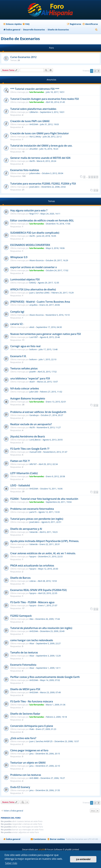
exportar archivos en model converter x (34, 267)
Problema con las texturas (26, 775)
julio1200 (34, 392)
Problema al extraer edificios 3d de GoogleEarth (38, 412)
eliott (32, 327)
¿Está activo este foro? (23, 738)
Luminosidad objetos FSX (25, 279)
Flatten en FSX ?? (20, 461)
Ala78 (32, 161)
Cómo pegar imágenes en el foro (29, 750)
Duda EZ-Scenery (20, 787)
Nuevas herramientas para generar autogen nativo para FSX (46, 334)
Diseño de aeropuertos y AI (26, 529)
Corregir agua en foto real (25, 346)
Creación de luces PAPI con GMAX (30, 121)
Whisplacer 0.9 (19, 257)
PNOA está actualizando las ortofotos (32, 566)
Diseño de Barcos (20, 578)
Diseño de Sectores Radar (25, 714)
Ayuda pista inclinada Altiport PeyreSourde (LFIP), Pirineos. (45, 541)
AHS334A (34, 124)
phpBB (42, 849)
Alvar (32, 643)
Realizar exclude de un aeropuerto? (31, 424)
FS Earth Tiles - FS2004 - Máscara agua (32, 602)
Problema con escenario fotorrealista (32, 509)
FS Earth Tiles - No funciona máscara (32, 701)
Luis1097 (34, 337)
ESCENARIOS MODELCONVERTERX (30, 245)
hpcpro (33, 556)
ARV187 (33, 464)
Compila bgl (17, 312)
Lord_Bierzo (35, 440)
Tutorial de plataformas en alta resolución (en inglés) (41, 628)
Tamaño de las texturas (24, 652)
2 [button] (95, 71)
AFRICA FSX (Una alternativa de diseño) (33, 289)
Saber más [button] (11, 863)
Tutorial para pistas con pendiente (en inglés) (37, 519)
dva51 (32, 382)
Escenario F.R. (18, 356)
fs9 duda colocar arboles (25, 388)
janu (31, 754)
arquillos (33, 305)
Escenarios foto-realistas (25, 170)
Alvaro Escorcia (37, 260)
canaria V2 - (17, 324)
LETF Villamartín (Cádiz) (24, 473)
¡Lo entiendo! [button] (83, 859)
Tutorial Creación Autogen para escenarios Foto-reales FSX (45, 99)
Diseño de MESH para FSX (25, 689)
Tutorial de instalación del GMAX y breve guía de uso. (41, 146)
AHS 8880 (34, 778)
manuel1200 (35, 452)
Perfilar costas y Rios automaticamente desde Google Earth (45, 677)
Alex (31, 619)
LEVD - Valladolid (20, 485)
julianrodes (35, 173)
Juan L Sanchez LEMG (39, 293)
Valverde (34, 532)
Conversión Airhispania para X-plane (32, 726)
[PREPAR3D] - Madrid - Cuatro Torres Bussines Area (40, 302)
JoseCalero (34, 187)
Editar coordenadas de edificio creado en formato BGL (42, 220)
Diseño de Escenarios (20, 39)
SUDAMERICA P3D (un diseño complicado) (35, 233)
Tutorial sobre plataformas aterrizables (33, 109)
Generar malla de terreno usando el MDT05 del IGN (40, 158)
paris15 (33, 512)
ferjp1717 (34, 214)
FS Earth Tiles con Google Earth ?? (30, 449)
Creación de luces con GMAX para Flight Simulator (40, 133)
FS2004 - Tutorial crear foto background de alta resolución (44, 499)
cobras (33, 581)
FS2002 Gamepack (21, 616)
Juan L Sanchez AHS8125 (41, 741)
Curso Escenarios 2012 (23, 57)
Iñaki (32, 729)
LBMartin (34, 112)
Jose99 (32, 372)
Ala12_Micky (35, 137)
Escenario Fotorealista (23, 665)
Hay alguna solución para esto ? (29, 210)
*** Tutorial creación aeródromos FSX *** (35, 89)
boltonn (33, 349)
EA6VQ (33, 283)
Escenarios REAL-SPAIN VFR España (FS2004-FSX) (38, 590)
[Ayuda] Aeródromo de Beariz (28, 436)
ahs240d (33, 149)
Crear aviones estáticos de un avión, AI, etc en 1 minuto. (43, 553)
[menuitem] (26, 24)
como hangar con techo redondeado (32, 640)
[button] (99, 71)
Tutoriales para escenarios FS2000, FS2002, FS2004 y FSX (43, 184)
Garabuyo (34, 415)
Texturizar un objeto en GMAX (28, 763)
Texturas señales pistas (24, 368)
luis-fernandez (37, 92)
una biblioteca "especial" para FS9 (30, 378)
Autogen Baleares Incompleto (28, 398)
